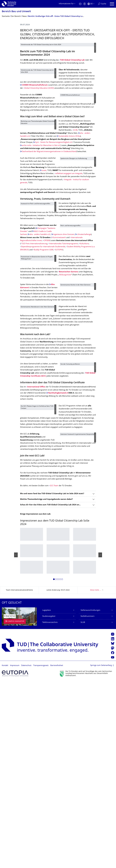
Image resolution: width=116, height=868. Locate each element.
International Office (36, 553)
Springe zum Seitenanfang (101, 853)
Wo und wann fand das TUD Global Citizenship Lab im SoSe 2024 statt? (52, 681)
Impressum (15, 853)
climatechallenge (29, 346)
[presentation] (16, 743)
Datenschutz (26, 853)
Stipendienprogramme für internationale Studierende (43, 368)
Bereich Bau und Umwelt (16, 12)
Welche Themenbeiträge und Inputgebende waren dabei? (46, 687)
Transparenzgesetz (41, 853)
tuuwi (44, 258)
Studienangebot (49, 804)
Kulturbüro (42, 364)
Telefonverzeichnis (50, 810)
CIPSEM (24, 355)
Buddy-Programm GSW (44, 371)
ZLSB (75, 202)
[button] (54, 767)
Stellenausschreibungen (90, 798)
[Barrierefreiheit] (85, 4)
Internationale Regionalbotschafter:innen (38, 352)
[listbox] (58, 743)
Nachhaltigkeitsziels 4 (58, 559)
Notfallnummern (88, 804)
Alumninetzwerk (39, 349)
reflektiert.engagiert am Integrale (43, 267)
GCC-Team (54, 673)
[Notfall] (80, 4)
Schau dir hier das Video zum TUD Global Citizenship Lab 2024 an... (50, 693)
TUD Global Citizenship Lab (72, 110)
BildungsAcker (77, 405)
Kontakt (5, 853)
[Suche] (102, 4)
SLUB (83, 810)
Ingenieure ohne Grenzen (32, 343)
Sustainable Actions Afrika (71, 214)
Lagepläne (46, 798)
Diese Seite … (95, 778)
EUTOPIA (59, 371)
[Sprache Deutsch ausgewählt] (91, 4)
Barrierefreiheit (57, 853)
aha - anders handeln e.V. (40, 340)
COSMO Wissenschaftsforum (82, 139)
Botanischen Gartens (72, 399)
